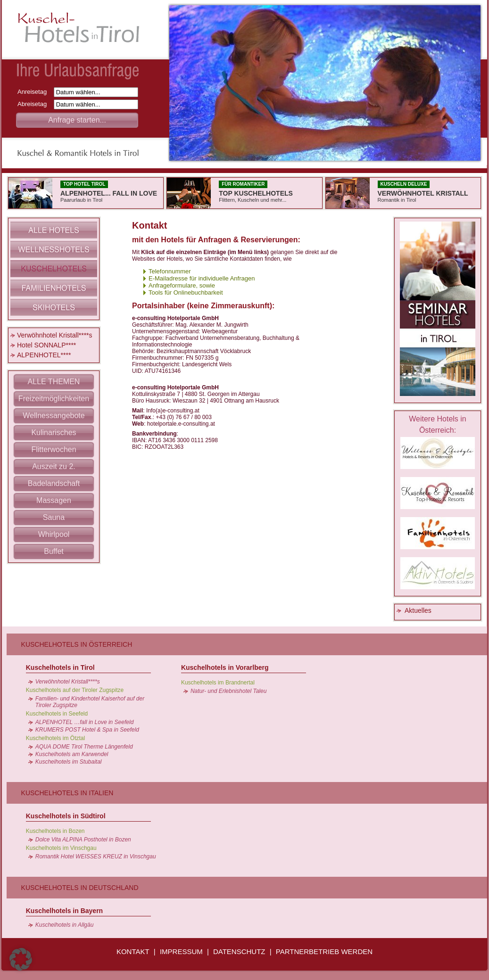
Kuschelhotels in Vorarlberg (225, 667)
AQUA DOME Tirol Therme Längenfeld (84, 747)
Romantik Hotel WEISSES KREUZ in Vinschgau (96, 856)
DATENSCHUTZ (239, 951)
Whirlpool (54, 534)
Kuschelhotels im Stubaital (69, 762)
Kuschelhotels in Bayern (64, 911)
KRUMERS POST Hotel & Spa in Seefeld (87, 730)
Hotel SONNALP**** (46, 345)
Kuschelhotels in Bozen (55, 831)
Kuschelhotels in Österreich (77, 644)
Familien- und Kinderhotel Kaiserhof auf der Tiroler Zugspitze (90, 702)
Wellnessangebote (54, 416)
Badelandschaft (54, 483)
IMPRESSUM (181, 951)
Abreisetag (35, 104)
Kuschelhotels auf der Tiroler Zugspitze (75, 690)
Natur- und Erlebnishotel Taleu (228, 691)
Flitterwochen (54, 449)
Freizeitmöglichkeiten (54, 399)
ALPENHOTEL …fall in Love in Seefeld (85, 722)
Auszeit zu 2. (54, 466)
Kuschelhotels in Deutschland (80, 888)
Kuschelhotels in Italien (67, 793)
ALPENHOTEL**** (44, 355)
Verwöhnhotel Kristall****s (55, 335)
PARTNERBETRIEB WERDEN (324, 951)
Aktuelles (418, 610)
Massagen (54, 500)
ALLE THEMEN (54, 382)
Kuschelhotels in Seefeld (57, 714)
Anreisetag (35, 92)
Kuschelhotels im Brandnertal (218, 683)
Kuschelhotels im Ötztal (55, 738)
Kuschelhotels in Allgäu (65, 925)
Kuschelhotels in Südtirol (66, 816)
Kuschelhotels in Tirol (60, 667)
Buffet (54, 551)
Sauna (54, 517)
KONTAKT (133, 951)
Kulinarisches (54, 432)
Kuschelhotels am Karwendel (72, 754)
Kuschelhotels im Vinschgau (61, 848)
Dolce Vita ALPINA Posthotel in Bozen (83, 840)
